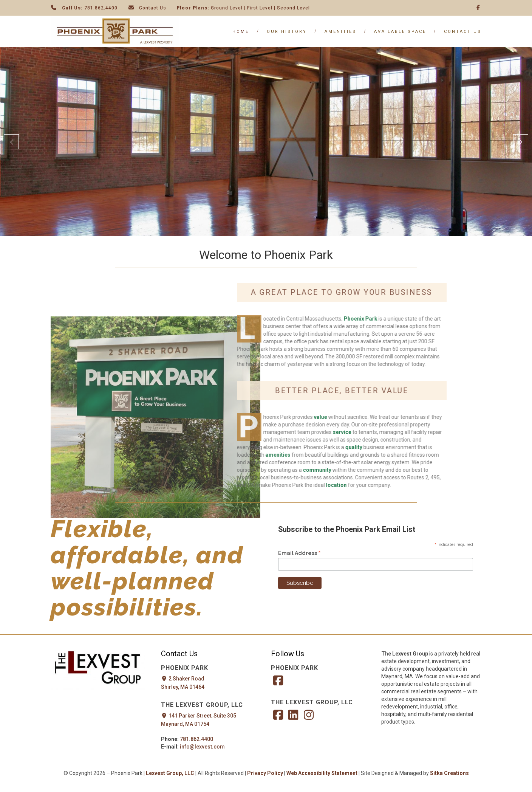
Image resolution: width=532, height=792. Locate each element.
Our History (287, 32)
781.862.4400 (101, 8)
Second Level (293, 8)
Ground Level (227, 8)
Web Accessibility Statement (322, 773)
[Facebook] (478, 8)
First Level (260, 8)
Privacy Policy (265, 773)
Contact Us (153, 8)
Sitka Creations (449, 773)
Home (241, 32)
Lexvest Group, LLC (170, 773)
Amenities (340, 32)
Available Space (400, 32)
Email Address (299, 553)
